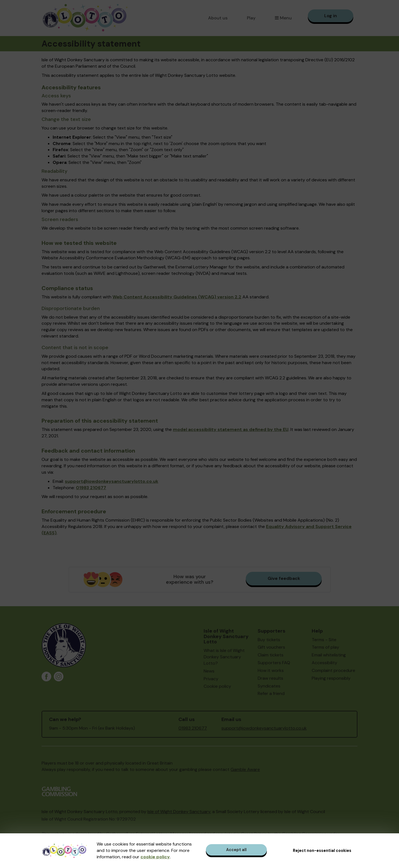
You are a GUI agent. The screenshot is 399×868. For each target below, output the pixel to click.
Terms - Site (324, 640)
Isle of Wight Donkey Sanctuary (179, 812)
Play (251, 18)
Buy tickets (269, 640)
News (209, 671)
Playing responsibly (331, 678)
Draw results (270, 678)
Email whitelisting (329, 655)
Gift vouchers (271, 647)
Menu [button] (283, 18)
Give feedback (284, 578)
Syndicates (269, 686)
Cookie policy (217, 686)
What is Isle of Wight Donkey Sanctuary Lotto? (224, 657)
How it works (271, 670)
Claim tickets (271, 655)
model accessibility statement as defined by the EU (231, 429)
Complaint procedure (333, 670)
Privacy (211, 679)
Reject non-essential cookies (322, 851)
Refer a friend (271, 693)
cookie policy (155, 857)
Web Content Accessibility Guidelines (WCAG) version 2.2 (177, 297)
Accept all (236, 850)
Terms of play (325, 647)
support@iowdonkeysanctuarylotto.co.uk (112, 481)
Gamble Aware (245, 769)
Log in (331, 16)
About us (218, 18)
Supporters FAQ (274, 663)
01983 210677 (91, 488)
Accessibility (324, 663)
